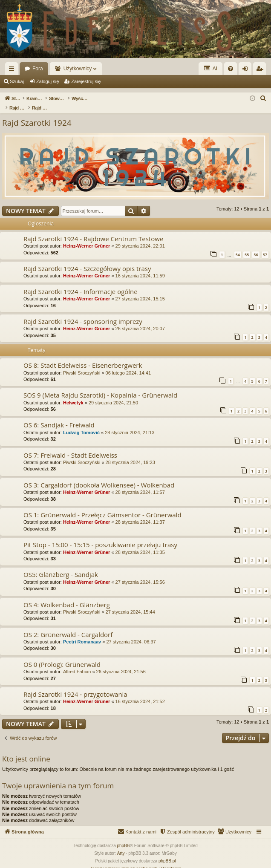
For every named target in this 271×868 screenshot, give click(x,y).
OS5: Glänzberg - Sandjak (61, 565)
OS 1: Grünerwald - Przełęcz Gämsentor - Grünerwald (102, 506)
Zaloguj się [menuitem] (247, 70)
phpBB (124, 837)
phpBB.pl (167, 852)
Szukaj (17, 81)
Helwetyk (73, 394)
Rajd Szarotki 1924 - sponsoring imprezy (83, 312)
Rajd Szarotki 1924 (37, 114)
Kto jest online (26, 750)
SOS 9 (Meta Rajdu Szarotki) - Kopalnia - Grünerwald (100, 386)
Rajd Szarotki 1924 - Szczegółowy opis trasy (87, 260)
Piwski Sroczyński (82, 364)
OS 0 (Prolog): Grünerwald (62, 655)
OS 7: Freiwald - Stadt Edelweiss (70, 446)
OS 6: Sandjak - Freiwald (59, 416)
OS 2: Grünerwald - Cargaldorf (68, 626)
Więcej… (13, 70)
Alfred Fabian (77, 663)
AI (210, 68)
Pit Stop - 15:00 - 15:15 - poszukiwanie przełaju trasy (100, 536)
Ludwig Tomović (81, 424)
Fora (38, 69)
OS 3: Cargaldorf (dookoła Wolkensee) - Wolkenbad (99, 476)
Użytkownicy (78, 69)
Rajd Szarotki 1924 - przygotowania (75, 685)
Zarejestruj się (86, 81)
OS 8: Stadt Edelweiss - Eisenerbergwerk (83, 356)
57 (265, 246)
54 (238, 246)
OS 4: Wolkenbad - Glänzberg (67, 596)
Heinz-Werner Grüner (86, 237)
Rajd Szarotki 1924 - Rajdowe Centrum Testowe (93, 230)
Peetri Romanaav (82, 633)
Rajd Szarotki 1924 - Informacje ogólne (81, 283)
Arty (121, 844)
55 (247, 246)
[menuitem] (231, 69)
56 (256, 246)
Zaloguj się (48, 81)
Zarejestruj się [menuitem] (261, 70)
